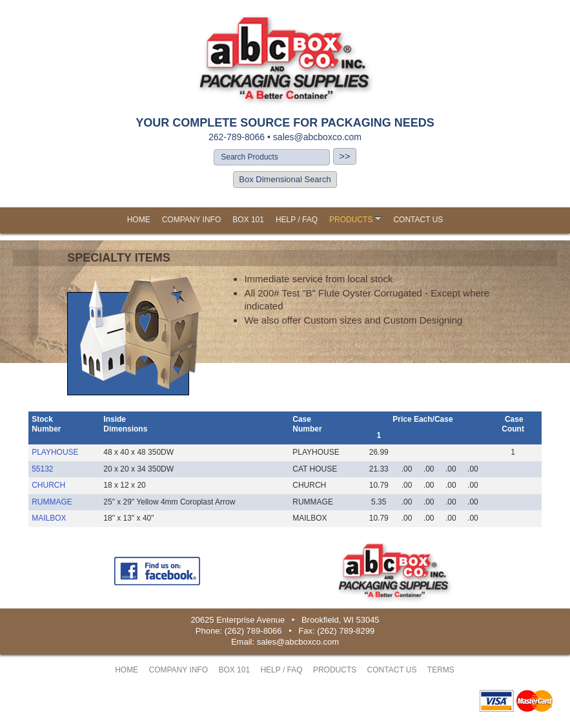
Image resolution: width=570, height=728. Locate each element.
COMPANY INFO (192, 220)
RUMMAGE (52, 502)
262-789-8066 (237, 137)
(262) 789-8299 (346, 631)
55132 (42, 469)
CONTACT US (418, 220)
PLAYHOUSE (55, 452)
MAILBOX (49, 518)
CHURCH (48, 485)
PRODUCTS (355, 220)
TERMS (441, 670)
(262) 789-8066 (253, 631)
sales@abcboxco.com (317, 137)
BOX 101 (248, 220)
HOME (139, 220)
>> (345, 156)
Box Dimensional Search (285, 179)
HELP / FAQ (297, 220)
